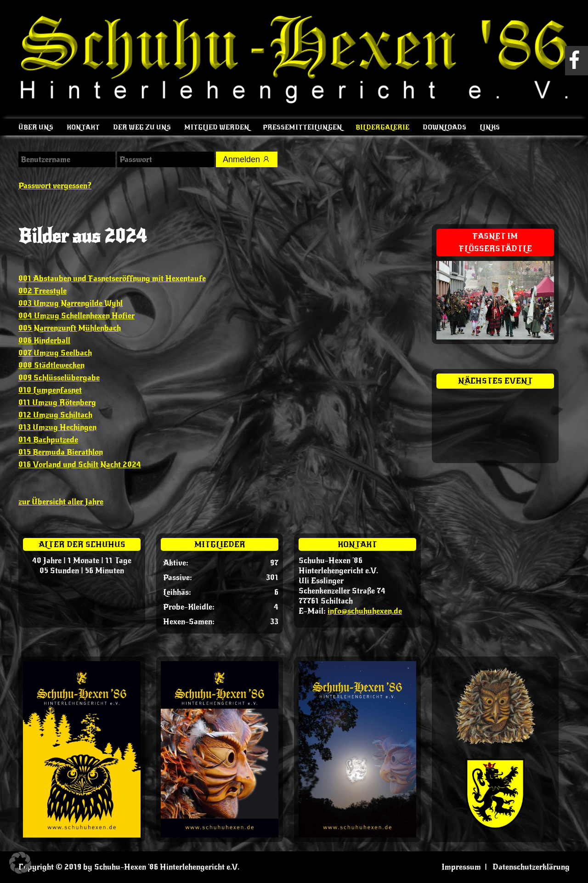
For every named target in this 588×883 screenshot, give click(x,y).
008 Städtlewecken (51, 365)
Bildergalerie (382, 127)
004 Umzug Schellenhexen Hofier (76, 316)
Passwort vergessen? (55, 186)
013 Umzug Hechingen (57, 427)
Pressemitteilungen (302, 127)
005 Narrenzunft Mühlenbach (70, 328)
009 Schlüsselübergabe (59, 378)
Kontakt (83, 127)
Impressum (461, 867)
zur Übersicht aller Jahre (61, 502)
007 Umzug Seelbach (55, 353)
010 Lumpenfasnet (50, 390)
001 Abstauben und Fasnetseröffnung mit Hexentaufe (112, 278)
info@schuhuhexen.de (365, 611)
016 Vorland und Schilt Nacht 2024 (80, 464)
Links (490, 127)
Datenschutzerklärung (531, 867)
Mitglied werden (217, 127)
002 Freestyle (42, 291)
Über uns (36, 127)
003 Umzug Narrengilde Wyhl (71, 303)
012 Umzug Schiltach (55, 415)
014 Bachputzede (48, 440)
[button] (20, 863)
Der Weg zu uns (142, 127)
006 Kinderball (44, 340)
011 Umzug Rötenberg (57, 402)
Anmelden (247, 159)
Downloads (444, 127)
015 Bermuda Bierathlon (61, 452)
